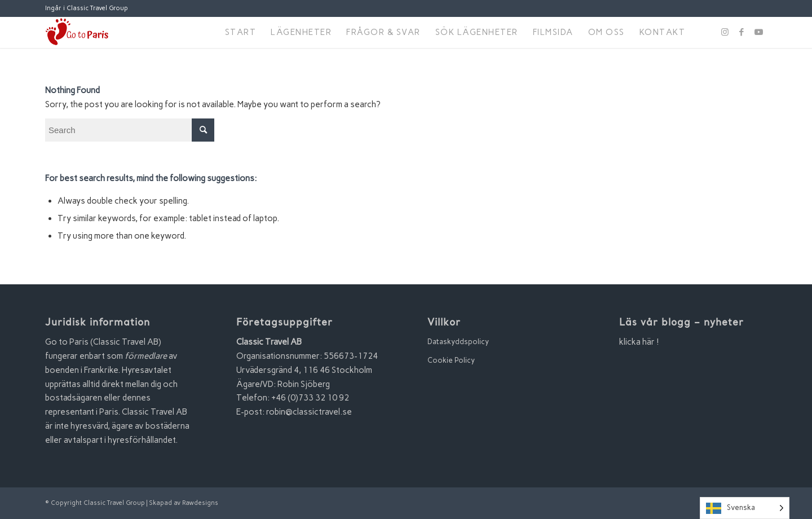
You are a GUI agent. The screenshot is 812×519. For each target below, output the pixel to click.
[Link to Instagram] (725, 32)
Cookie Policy (451, 360)
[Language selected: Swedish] (745, 508)
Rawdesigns (200, 503)
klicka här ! (639, 342)
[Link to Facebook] (742, 32)
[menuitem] (241, 32)
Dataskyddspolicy (458, 342)
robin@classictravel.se (309, 412)
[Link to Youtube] (758, 32)
